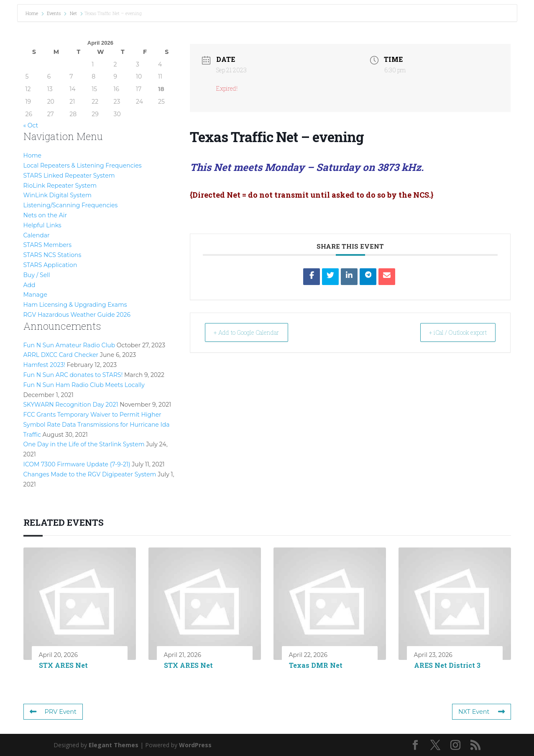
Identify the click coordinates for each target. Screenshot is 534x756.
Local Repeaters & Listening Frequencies (83, 165)
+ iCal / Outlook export (450, 332)
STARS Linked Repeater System (69, 176)
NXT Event (482, 712)
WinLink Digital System (57, 195)
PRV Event (53, 712)
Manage (35, 295)
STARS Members (48, 245)
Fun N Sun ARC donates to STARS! (73, 375)
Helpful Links (42, 225)
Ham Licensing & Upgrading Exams (75, 305)
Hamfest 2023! (44, 365)
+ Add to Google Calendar (255, 332)
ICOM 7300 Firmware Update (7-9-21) (77, 464)
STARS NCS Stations (52, 255)
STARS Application (50, 265)
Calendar (37, 235)
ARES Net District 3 (447, 665)
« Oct (31, 125)
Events (54, 13)
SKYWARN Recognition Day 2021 (71, 405)
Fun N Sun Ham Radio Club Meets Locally (84, 385)
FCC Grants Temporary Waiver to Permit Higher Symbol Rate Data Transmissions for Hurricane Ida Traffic (97, 425)
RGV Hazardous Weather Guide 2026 (77, 315)
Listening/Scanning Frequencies (71, 205)
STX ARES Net (63, 665)
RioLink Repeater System (60, 186)
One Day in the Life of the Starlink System (84, 444)
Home (32, 13)
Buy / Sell (37, 275)
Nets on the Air (45, 215)
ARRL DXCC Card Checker (61, 355)
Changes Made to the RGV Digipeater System (90, 474)
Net (73, 13)
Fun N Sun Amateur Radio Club (69, 345)
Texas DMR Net (316, 665)
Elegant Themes (114, 745)
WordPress (195, 745)
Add (29, 285)
